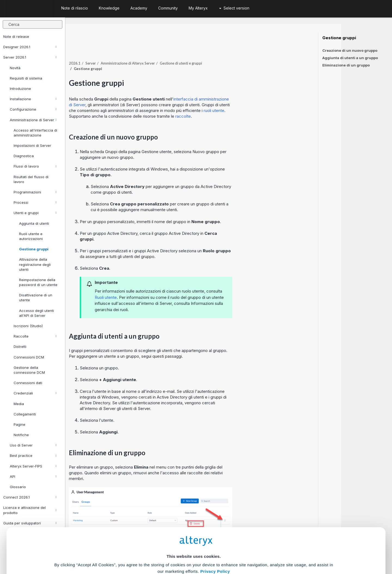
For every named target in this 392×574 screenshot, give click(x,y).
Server (142, 51)
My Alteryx (198, 8)
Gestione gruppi (34, 249)
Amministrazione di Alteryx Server (179, 51)
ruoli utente (265, 99)
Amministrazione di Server (33, 120)
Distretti (20, 347)
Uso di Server (33, 445)
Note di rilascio (75, 8)
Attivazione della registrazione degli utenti (35, 264)
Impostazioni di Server (32, 145)
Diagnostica (24, 156)
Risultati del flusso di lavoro (31, 179)
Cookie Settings (194, 534)
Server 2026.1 (30, 57)
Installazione (33, 99)
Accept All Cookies (155, 550)
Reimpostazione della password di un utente (38, 282)
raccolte (234, 104)
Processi (35, 202)
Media (19, 404)
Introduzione (20, 89)
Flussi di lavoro (35, 166)
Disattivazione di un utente (36, 297)
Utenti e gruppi (35, 213)
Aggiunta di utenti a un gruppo (350, 58)
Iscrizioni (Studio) (28, 326)
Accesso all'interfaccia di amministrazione (35, 133)
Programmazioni (35, 192)
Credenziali (35, 393)
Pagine (19, 424)
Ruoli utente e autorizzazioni (31, 236)
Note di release (16, 37)
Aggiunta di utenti (34, 223)
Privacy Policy (215, 519)
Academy (139, 8)
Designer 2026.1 (30, 47)
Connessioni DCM (29, 357)
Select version (234, 8)
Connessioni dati (28, 383)
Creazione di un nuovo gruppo (350, 50)
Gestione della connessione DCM (29, 370)
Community (168, 8)
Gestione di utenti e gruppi (232, 51)
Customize (238, 550)
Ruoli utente (157, 286)
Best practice (33, 455)
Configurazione (33, 109)
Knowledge (109, 8)
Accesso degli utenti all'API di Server (36, 313)
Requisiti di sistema (26, 78)
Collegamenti (25, 414)
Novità (15, 68)
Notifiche (21, 435)
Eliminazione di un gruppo (346, 65)
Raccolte (35, 336)
